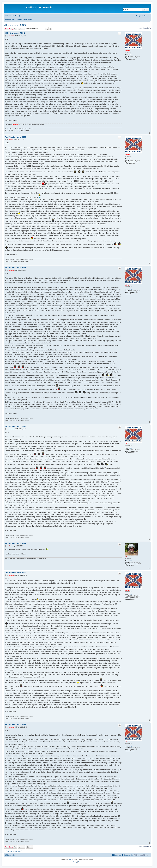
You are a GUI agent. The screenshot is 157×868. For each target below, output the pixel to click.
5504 (130, 561)
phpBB (70, 860)
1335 (130, 55)
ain (126, 557)
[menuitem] (17, 16)
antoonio (128, 50)
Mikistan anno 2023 (15, 25)
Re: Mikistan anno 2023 (15, 137)
